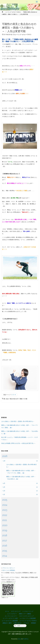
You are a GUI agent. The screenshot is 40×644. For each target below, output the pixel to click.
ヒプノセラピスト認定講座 (10, 621)
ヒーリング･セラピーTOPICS (13, 12)
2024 (5, 505)
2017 (5, 541)
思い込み (6, 399)
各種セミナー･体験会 (25, 614)
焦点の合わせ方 (14, 399)
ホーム (7, 611)
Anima (19, 639)
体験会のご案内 (7, 623)
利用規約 (33, 623)
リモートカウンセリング (26, 616)
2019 (5, 530)
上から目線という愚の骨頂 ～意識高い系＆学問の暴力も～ (18, 421)
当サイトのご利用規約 (9, 570)
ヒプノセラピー (12, 614)
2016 (5, 546)
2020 (5, 525)
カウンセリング (16, 611)
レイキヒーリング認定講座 (28, 618)
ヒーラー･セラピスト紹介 (10, 618)
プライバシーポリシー (9, 568)
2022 (5, 515)
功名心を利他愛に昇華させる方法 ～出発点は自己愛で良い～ (18, 443)
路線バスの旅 (23, 399)
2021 (4, 520)
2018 (5, 535)
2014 (5, 556)
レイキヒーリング (28, 611)
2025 (5, 500)
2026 (5, 456)
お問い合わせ (17, 623)
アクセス (26, 623)
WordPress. (26, 639)
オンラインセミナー (11, 616)
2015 (5, 551)
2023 (5, 510)
